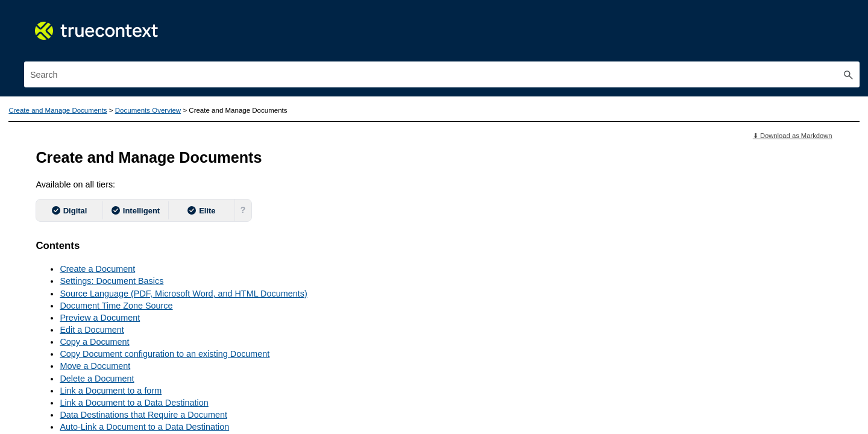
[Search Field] (739, 35)
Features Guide (127, 136)
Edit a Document (333, 303)
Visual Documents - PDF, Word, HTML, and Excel (135, 367)
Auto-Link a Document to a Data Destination (385, 400)
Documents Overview (135, 269)
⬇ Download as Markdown (793, 108)
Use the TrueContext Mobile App (127, 191)
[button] (849, 35)
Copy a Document (335, 315)
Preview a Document (341, 291)
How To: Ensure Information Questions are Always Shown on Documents (141, 333)
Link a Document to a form (352, 363)
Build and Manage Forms (127, 218)
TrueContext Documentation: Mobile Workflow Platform (127, 102)
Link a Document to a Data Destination (375, 376)
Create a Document (338, 242)
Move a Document (336, 339)
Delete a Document (338, 351)
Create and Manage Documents (127, 246)
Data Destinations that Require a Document (385, 388)
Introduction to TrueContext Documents (134, 288)
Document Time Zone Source (357, 278)
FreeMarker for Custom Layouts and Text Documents (135, 399)
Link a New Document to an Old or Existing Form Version (410, 412)
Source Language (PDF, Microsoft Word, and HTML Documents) (424, 266)
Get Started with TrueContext (127, 163)
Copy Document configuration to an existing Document (406, 327)
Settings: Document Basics (353, 254)
